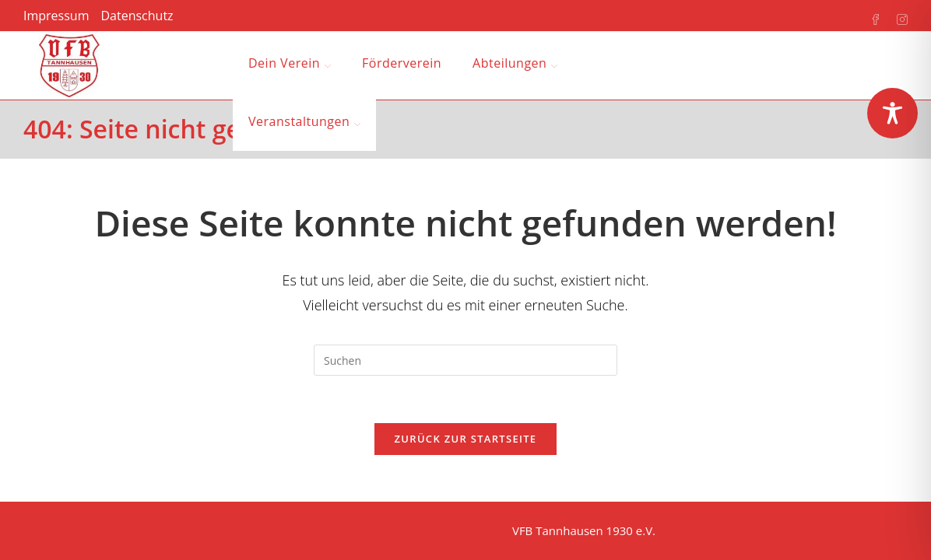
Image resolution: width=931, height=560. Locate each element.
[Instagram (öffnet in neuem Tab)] (894, 16)
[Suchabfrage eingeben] (465, 360)
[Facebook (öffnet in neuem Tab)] (868, 16)
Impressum (56, 16)
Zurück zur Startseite (466, 439)
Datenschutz (137, 16)
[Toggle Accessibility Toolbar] (892, 113)
